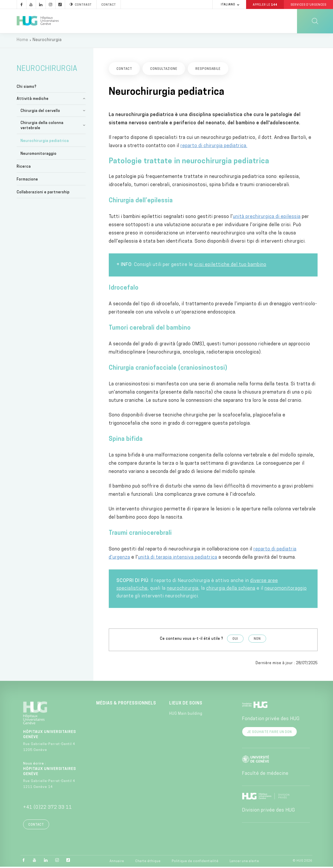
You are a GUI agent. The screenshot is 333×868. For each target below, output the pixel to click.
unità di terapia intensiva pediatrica (178, 559)
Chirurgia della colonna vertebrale (42, 126)
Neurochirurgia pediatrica (45, 142)
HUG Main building (186, 715)
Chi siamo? (27, 88)
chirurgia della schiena (231, 590)
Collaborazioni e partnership (43, 193)
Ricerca (24, 168)
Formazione (27, 181)
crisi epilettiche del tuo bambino (230, 266)
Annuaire (117, 862)
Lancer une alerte (244, 862)
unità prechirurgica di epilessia (267, 218)
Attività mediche (33, 100)
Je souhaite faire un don (269, 733)
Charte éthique (148, 862)
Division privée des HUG (268, 811)
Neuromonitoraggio (39, 155)
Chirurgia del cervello (40, 112)
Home (22, 41)
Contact (36, 826)
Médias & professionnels (126, 704)
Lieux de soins (186, 704)
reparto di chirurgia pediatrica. (214, 147)
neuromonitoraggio (286, 590)
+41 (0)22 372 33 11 (48, 809)
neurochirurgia (183, 590)
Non (257, 640)
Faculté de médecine (265, 775)
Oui (235, 640)
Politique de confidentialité (195, 862)
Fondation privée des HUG (271, 720)
